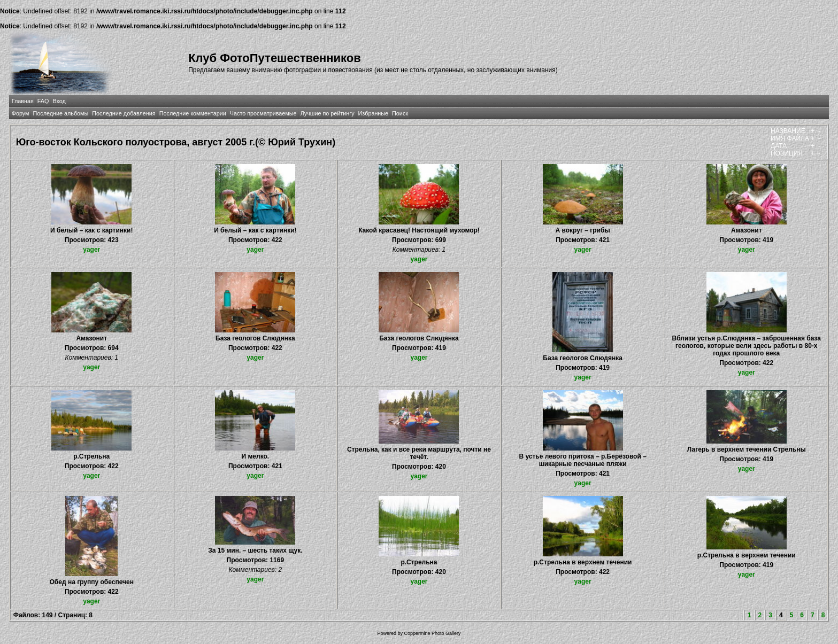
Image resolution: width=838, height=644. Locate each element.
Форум (21, 113)
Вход (59, 101)
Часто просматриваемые (263, 113)
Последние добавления (124, 113)
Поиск (400, 113)
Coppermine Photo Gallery (432, 633)
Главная (23, 101)
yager (91, 250)
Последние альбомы (60, 113)
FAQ (43, 101)
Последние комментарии (193, 113)
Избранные (373, 113)
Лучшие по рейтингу (328, 113)
